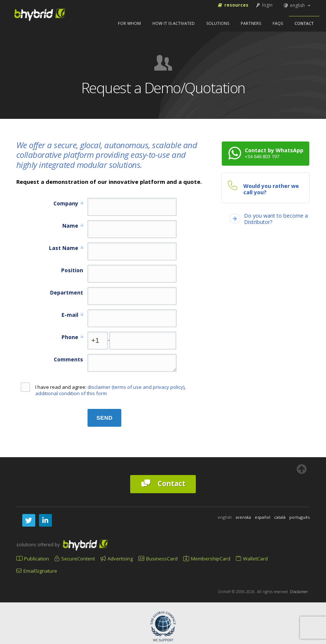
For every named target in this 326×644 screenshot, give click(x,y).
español (263, 517)
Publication (33, 559)
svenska (243, 517)
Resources (233, 5)
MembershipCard (207, 559)
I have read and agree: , (103, 390)
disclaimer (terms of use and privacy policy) (136, 387)
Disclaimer (299, 592)
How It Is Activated (174, 23)
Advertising (117, 559)
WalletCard (252, 559)
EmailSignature (37, 571)
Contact (304, 23)
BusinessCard (158, 559)
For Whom (129, 23)
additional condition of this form (71, 393)
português (299, 517)
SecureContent (75, 559)
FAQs (278, 23)
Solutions (218, 23)
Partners (251, 23)
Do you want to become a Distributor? (276, 219)
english (297, 5)
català (280, 517)
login (264, 5)
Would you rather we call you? (271, 189)
